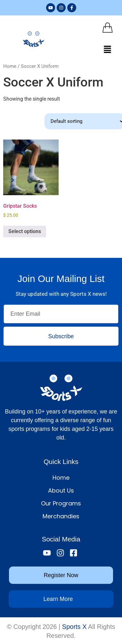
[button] (108, 50)
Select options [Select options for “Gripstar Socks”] (25, 231)
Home (10, 66)
